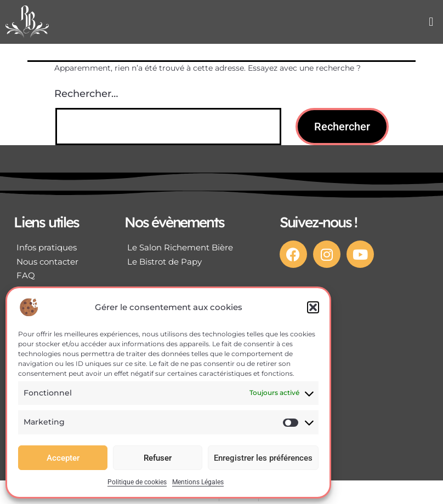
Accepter (63, 458)
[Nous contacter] (55, 262)
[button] (313, 307)
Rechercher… (86, 94)
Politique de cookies (137, 482)
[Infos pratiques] (55, 248)
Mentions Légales (198, 482)
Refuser (158, 458)
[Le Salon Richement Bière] (188, 248)
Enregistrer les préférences (263, 458)
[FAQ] (55, 276)
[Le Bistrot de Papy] (188, 262)
